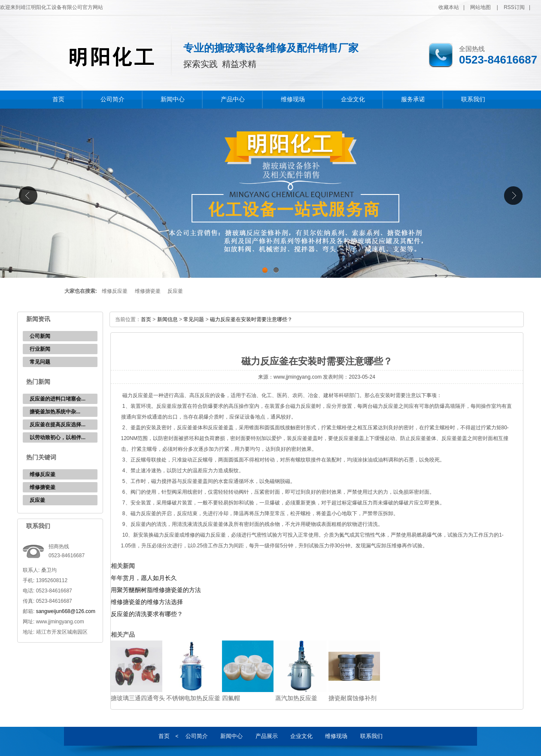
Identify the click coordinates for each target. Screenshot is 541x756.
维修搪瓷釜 (148, 291)
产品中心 (233, 99)
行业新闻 (40, 349)
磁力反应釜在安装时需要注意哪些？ (251, 319)
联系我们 (473, 99)
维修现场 (293, 99)
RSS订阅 (514, 7)
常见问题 (40, 362)
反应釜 (175, 291)
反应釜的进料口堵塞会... (58, 399)
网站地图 (480, 7)
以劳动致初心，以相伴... (58, 437)
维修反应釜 (115, 291)
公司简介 (112, 99)
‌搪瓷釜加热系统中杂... (55, 412)
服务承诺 (413, 99)
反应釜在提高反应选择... (58, 425)
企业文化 (353, 99)
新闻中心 (173, 99)
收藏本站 (449, 7)
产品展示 (267, 736)
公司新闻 (40, 336)
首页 (58, 99)
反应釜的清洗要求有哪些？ (147, 614)
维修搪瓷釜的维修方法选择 (147, 602)
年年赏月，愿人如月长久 (144, 578)
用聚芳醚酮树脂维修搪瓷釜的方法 (156, 590)
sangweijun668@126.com (66, 611)
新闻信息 (167, 319)
